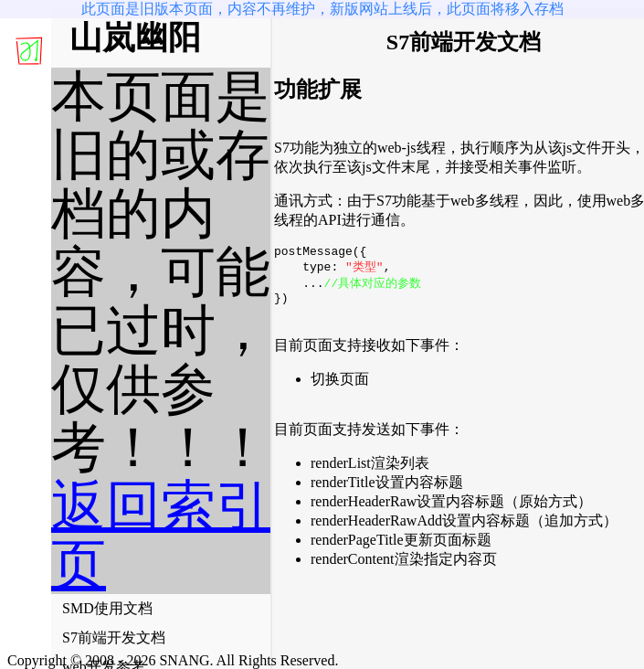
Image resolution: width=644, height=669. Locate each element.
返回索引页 (161, 536)
